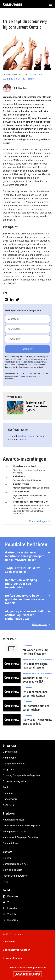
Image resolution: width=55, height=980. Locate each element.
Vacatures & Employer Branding (20, 837)
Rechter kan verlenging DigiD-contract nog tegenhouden (21, 584)
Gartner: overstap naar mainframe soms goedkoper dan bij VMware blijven (24, 556)
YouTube (12, 914)
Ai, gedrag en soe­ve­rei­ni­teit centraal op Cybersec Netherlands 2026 (24, 615)
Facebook (13, 896)
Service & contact (13, 870)
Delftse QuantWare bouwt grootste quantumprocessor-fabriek (25, 599)
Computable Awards (14, 764)
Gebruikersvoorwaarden (17, 950)
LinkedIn (12, 908)
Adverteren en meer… (14, 820)
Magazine (8, 770)
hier (27, 376)
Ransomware (10, 799)
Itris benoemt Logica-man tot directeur (36, 666)
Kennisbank (9, 758)
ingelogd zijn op (26, 436)
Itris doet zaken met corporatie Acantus (35, 694)
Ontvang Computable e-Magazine (21, 775)
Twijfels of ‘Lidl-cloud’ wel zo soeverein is (23, 570)
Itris (31, 79)
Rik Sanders (21, 88)
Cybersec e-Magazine (15, 781)
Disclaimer (9, 942)
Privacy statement (13, 958)
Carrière (8, 79)
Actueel (38, 75)
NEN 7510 (8, 805)
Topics (7, 787)
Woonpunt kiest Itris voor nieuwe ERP (35, 680)
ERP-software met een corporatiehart (36, 708)
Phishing (8, 793)
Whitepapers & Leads (15, 831)
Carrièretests (10, 752)
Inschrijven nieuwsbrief (16, 876)
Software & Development (37, 659)
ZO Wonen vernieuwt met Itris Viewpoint (35, 652)
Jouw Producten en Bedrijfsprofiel (22, 826)
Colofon (7, 858)
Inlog (6, 882)
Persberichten (10, 843)
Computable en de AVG (16, 864)
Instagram (13, 920)
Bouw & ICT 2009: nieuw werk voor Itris (37, 722)
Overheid (28, 646)
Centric (21, 79)
